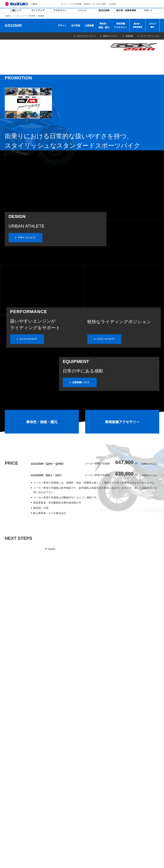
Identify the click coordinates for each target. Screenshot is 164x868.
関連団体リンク (134, 835)
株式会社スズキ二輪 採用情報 (140, 831)
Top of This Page (159, 852)
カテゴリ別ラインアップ (18, 790)
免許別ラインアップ (16, 794)
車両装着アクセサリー (121, 26)
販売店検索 (104, 10)
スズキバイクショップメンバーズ (101, 825)
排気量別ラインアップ (17, 786)
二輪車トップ (9, 16)
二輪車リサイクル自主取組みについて (143, 815)
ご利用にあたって (127, 862)
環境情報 (127, 36)
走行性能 (76, 26)
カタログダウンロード (80, 36)
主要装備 (89, 26)
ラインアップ (38, 10)
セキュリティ (53, 794)
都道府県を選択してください (32, 688)
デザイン (62, 26)
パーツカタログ (94, 820)
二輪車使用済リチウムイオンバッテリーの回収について (143, 820)
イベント (82, 10)
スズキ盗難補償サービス (97, 829)
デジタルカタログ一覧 (17, 799)
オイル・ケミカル (55, 803)
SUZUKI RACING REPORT (138, 802)
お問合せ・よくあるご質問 (95, 4)
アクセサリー (60, 10)
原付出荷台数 (133, 810)
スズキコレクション (56, 799)
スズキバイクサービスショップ (100, 808)
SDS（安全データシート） (98, 833)
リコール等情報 (75, 4)
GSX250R (32, 16)
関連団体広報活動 (135, 839)
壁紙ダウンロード (106, 36)
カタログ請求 (152, 26)
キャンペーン (132, 776)
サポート (148, 10)
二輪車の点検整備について (98, 812)
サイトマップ (111, 862)
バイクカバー (53, 790)
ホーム (64, 4)
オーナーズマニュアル (150, 36)
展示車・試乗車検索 (126, 10)
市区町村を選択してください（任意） (107, 688)
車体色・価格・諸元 (104, 26)
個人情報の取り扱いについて (148, 862)
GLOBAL (113, 4)
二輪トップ (16, 10)
